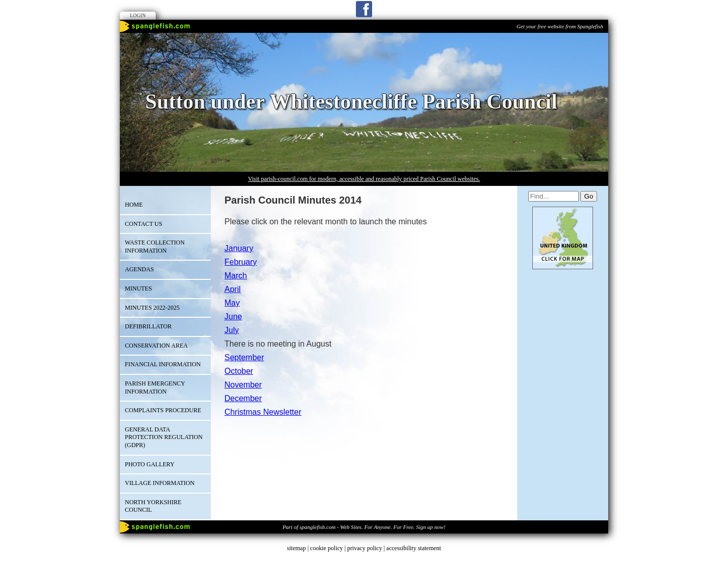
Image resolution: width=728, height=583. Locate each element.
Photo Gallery (150, 464)
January (239, 248)
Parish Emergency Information (155, 387)
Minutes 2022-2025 (152, 308)
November (243, 385)
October (239, 371)
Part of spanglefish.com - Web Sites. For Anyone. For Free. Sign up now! (364, 527)
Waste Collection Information (155, 247)
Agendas (139, 269)
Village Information (160, 483)
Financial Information (163, 364)
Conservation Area (156, 346)
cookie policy (326, 548)
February (241, 262)
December (243, 398)
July (232, 330)
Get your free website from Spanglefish (560, 26)
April (233, 289)
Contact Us (144, 224)
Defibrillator (148, 326)
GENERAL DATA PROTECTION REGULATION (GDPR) (164, 437)
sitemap (297, 548)
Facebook (364, 9)
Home (134, 205)
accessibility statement (414, 548)
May (232, 303)
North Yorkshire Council (153, 506)
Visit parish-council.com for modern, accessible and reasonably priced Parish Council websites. (364, 179)
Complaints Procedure (163, 410)
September (244, 357)
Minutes (138, 288)
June (233, 317)
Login (138, 15)
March (236, 276)
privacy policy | (367, 548)
